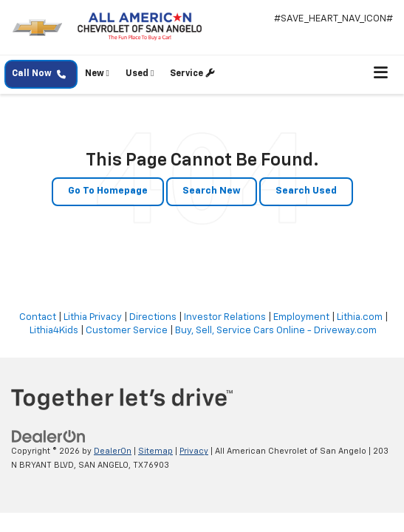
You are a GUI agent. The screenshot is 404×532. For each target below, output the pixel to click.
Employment (301, 317)
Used (140, 74)
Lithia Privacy (93, 317)
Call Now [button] (39, 74)
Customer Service (127, 331)
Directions (153, 317)
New (97, 74)
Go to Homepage (108, 191)
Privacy (194, 451)
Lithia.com (360, 317)
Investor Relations (225, 317)
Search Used (306, 191)
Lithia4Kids (54, 331)
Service (192, 74)
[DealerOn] (49, 437)
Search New (212, 191)
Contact (38, 317)
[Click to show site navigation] (381, 74)
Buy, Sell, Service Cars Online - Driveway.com (276, 331)
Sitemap (155, 451)
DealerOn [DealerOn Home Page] (113, 451)
